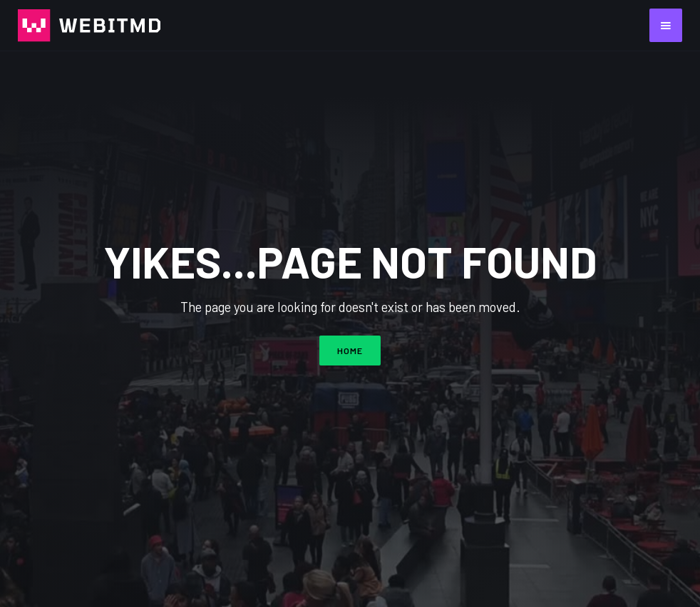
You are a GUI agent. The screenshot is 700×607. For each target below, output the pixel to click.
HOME (350, 351)
